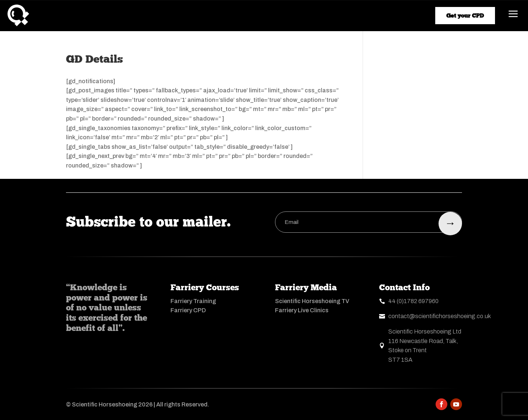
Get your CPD (465, 16)
